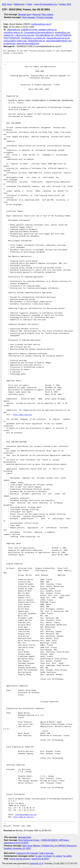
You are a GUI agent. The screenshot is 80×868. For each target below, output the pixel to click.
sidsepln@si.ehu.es (36, 41)
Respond (37, 14)
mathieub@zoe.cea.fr (41, 24)
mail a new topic (47, 853)
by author (68, 856)
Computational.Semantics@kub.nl (39, 32)
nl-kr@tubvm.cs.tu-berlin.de (33, 38)
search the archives (40, 859)
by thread (48, 856)
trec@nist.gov (9, 44)
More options (48, 14)
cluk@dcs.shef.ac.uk (47, 30)
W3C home (7, 4)
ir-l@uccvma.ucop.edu (24, 35)
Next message (29, 17)
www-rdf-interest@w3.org (46, 4)
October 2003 (65, 4)
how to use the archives (20, 859)
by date (39, 856)
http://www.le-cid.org (23, 817)
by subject (58, 856)
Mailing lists (19, 4)
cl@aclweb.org (13, 30)
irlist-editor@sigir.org (44, 35)
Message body (25, 14)
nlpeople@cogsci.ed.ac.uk (58, 38)
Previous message (45, 17)
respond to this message (27, 853)
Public (29, 4)
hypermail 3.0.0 (36, 863)
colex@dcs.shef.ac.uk (13, 32)
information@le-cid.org (26, 815)
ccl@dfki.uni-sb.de (29, 30)
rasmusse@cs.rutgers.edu (15, 41)
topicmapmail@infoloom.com (59, 41)
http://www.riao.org (22, 415)
